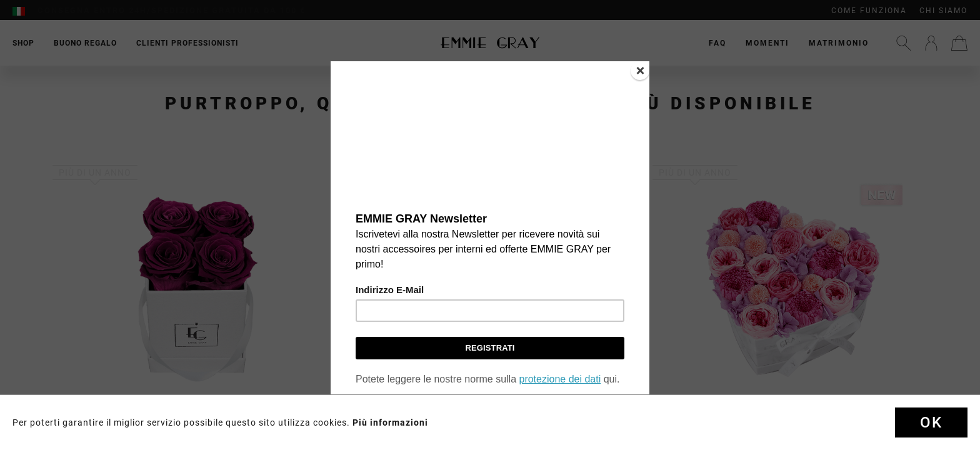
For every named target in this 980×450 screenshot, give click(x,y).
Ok (931, 422)
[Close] (640, 71)
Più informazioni (390, 422)
